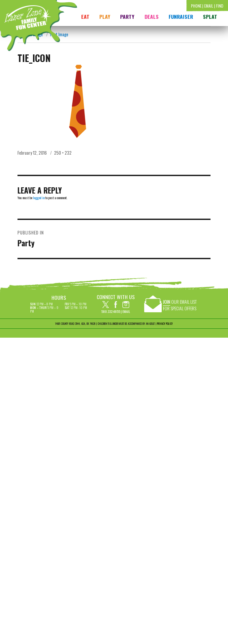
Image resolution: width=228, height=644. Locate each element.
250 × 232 (63, 153)
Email (126, 311)
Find (220, 6)
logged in (39, 198)
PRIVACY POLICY (165, 323)
